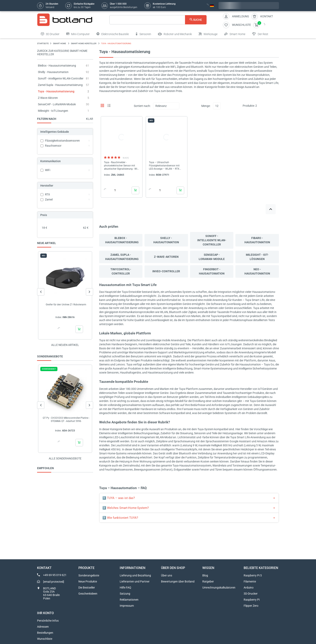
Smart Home (235, 34)
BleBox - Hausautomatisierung (57, 66)
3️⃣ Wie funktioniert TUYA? (120, 518)
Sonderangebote (89, 575)
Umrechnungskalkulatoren (219, 588)
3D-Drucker (251, 594)
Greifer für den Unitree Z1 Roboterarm (66, 305)
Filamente (250, 581)
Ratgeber (208, 581)
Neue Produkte (88, 581)
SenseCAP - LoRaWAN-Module (57, 104)
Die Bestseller (87, 588)
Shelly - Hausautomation (53, 72)
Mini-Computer (78, 34)
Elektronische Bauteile (113, 34)
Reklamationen (129, 600)
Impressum (127, 606)
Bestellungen (45, 633)
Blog (205, 575)
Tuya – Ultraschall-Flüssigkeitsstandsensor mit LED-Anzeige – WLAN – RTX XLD (164, 166)
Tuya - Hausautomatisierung (56, 91)
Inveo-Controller (166, 271)
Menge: (206, 106)
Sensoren (143, 34)
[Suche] (158, 20)
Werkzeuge (208, 34)
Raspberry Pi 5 (253, 575)
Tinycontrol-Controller (121, 271)
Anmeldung (241, 16)
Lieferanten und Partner (135, 581)
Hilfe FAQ (125, 588)
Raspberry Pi (252, 600)
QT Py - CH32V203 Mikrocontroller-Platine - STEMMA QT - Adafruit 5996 (66, 420)
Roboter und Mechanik (175, 34)
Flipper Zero (251, 606)
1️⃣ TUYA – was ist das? (119, 498)
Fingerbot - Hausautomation (212, 271)
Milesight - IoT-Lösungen (53, 111)
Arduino (249, 588)
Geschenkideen (88, 594)
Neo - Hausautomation (257, 271)
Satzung (125, 594)
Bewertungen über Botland (178, 581)
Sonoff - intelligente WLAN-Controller (61, 78)
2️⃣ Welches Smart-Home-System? (126, 508)
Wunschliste (45, 639)
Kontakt (267, 16)
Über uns (167, 575)
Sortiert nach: (142, 106)
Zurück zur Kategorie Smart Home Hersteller (62, 53)
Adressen (43, 627)
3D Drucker (50, 34)
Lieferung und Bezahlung (135, 575)
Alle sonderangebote (65, 458)
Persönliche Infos (48, 621)
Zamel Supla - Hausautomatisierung (60, 85)
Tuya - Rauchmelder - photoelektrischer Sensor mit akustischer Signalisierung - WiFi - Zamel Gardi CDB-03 (122, 166)
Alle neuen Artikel (65, 345)
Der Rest (260, 34)
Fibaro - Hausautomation (257, 240)
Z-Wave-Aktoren (48, 98)
